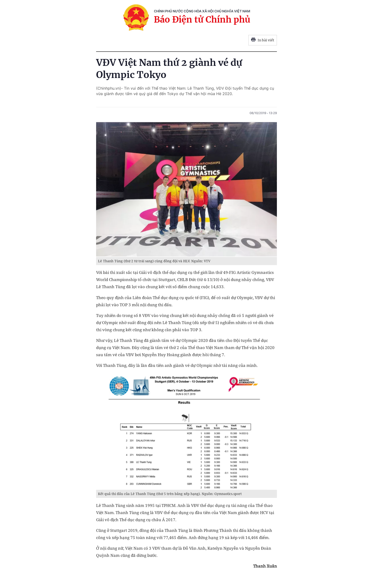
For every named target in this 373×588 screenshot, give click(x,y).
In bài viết (263, 40)
